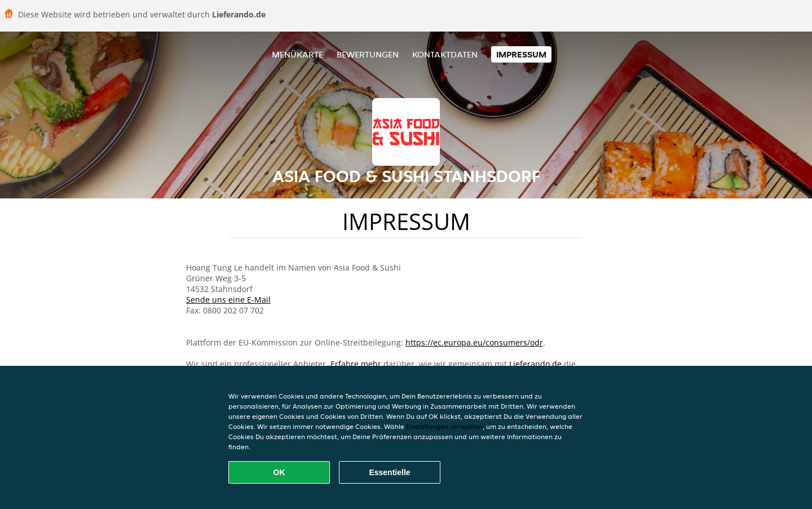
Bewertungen (368, 54)
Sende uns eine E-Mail (228, 300)
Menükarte (297, 54)
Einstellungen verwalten (444, 426)
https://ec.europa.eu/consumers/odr (474, 342)
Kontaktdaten (445, 54)
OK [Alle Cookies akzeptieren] (279, 472)
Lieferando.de (535, 364)
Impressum (521, 54)
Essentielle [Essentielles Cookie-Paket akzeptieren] (389, 472)
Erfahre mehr (356, 364)
